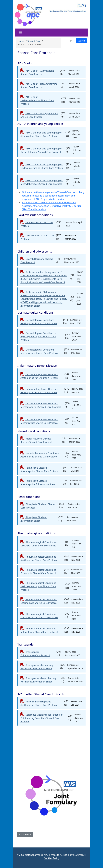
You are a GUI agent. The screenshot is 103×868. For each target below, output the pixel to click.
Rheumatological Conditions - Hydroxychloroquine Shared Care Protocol (39, 586)
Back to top (25, 834)
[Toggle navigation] (20, 33)
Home (21, 41)
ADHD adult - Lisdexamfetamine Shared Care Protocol (37, 100)
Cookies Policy (51, 858)
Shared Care (34, 41)
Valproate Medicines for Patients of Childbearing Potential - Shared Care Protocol (42, 718)
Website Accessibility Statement (68, 855)
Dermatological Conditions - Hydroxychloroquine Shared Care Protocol (38, 337)
